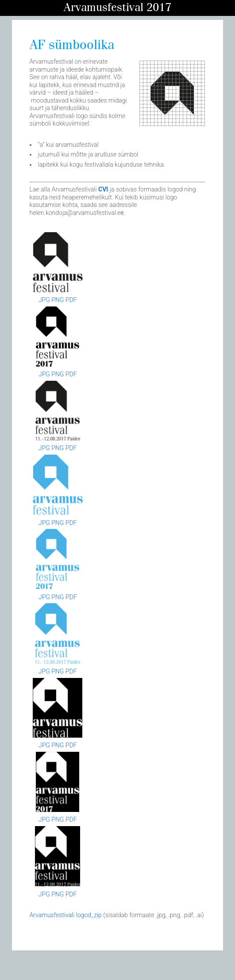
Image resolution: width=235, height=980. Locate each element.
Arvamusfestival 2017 (117, 8)
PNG (58, 300)
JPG (44, 300)
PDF (71, 300)
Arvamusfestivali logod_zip (66, 915)
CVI (103, 189)
